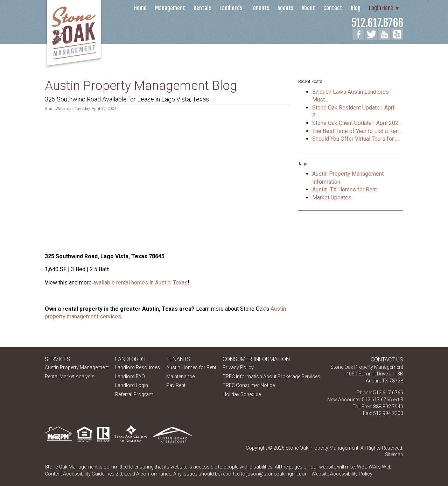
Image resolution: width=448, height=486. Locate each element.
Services (58, 359)
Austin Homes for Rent (191, 367)
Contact (333, 8)
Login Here (381, 8)
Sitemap (394, 455)
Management (170, 8)
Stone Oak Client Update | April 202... (357, 123)
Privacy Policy (238, 367)
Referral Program (134, 394)
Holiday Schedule (242, 394)
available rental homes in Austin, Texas (140, 283)
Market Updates (332, 198)
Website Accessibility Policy (342, 474)
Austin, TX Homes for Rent (345, 189)
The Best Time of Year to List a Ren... (357, 131)
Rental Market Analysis (70, 376)
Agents (285, 8)
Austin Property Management (77, 367)
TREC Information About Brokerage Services (271, 376)
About (308, 8)
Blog (356, 8)
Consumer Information (256, 359)
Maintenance (180, 376)
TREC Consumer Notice (249, 385)
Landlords (231, 8)
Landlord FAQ (130, 376)
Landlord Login (132, 385)
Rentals (202, 8)
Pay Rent (176, 385)
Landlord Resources (138, 367)
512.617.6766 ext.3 (383, 400)
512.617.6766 (377, 23)
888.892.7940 (388, 407)
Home (140, 8)
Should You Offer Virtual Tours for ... (355, 139)
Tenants (260, 8)
